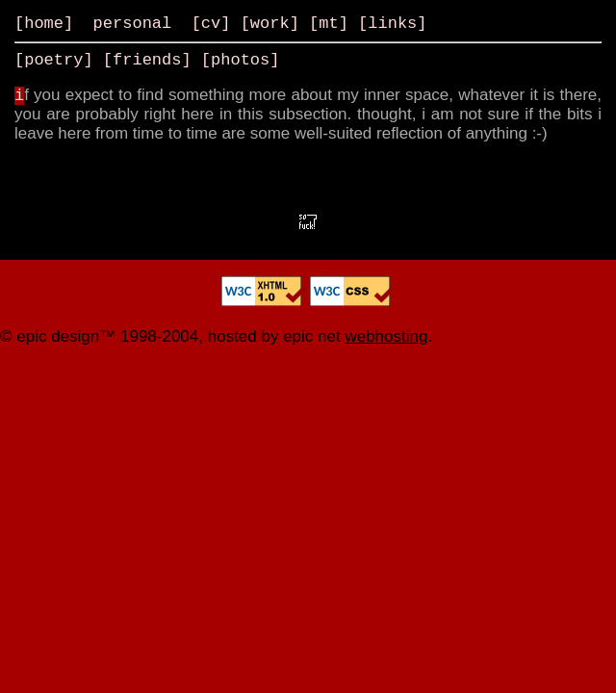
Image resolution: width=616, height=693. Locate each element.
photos (240, 60)
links (392, 24)
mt (328, 24)
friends (147, 60)
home (44, 24)
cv (211, 24)
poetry (53, 60)
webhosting (386, 336)
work (270, 24)
